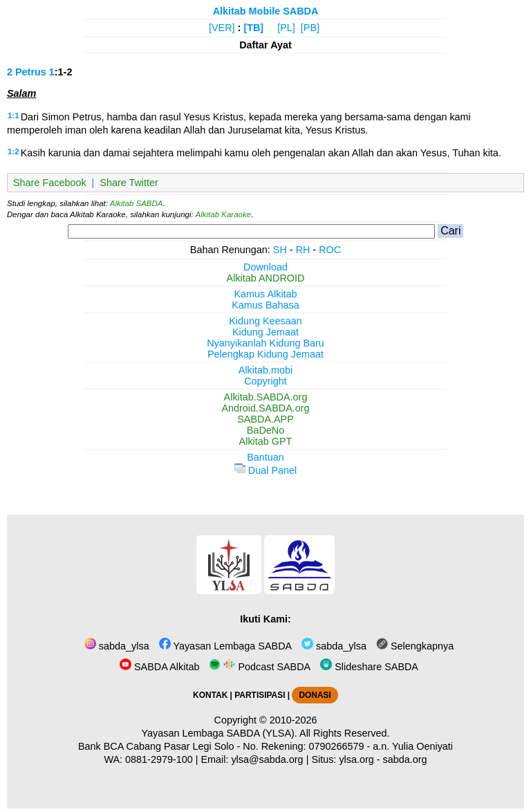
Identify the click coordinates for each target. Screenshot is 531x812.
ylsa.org (356, 759)
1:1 (13, 116)
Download (265, 267)
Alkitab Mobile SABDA (266, 11)
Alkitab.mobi (265, 370)
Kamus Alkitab (265, 294)
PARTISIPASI (260, 695)
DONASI (315, 695)
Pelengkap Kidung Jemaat (265, 354)
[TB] (253, 28)
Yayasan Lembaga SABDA (225, 646)
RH (303, 250)
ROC (330, 250)
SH (280, 250)
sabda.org (405, 759)
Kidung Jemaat (265, 332)
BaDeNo (265, 430)
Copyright (265, 381)
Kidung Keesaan (265, 321)
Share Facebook (50, 183)
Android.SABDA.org (265, 408)
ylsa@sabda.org (267, 759)
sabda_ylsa (117, 646)
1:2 (13, 151)
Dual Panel (265, 470)
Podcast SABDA (260, 667)
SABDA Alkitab (159, 667)
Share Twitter (129, 183)
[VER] (222, 28)
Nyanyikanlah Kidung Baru (265, 343)
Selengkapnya (415, 646)
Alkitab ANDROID (266, 278)
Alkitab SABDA (137, 203)
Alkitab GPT (266, 441)
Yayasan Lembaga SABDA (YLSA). (220, 733)
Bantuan (265, 457)
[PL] (286, 28)
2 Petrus (27, 72)
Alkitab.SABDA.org (266, 397)
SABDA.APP (265, 419)
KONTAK (210, 695)
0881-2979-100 (159, 759)
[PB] (310, 28)
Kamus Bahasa (265, 305)
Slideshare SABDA (369, 667)
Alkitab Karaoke (224, 214)
